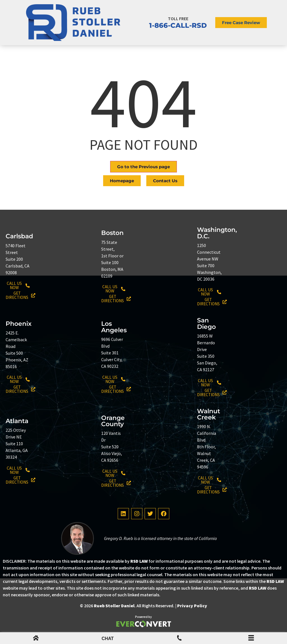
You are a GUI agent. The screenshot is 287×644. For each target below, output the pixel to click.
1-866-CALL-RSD (178, 25)
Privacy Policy (192, 606)
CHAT (107, 639)
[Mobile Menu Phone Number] (179, 639)
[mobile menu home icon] (36, 639)
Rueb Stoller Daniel (114, 606)
